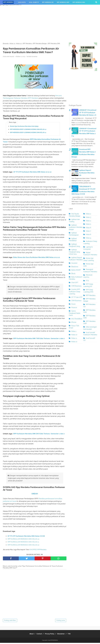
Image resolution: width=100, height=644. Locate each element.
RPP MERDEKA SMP (63, 2)
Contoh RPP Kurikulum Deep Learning (75, 292)
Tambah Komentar (32, 58)
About (29, 635)
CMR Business (76, 286)
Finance (74, 308)
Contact (38, 635)
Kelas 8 (88, 234)
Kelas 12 (74, 342)
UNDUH (35, 495)
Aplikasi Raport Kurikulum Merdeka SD (87, 173)
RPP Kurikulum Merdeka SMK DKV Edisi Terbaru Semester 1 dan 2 (39, 435)
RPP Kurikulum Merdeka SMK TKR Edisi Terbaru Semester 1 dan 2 (39, 340)
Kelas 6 (88, 228)
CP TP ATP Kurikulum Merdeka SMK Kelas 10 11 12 (32, 173)
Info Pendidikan (77, 319)
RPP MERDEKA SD (48, 2)
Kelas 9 (88, 238)
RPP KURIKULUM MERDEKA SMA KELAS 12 (23, 546)
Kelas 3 (88, 217)
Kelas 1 (74, 331)
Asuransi (74, 263)
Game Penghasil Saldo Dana (75, 313)
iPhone (74, 322)
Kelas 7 (88, 231)
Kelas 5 (88, 224)
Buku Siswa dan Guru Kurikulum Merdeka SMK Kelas (34, 258)
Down (73, 304)
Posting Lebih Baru (10, 622)
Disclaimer (62, 635)
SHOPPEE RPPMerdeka (38, 551)
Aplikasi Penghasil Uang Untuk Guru (74, 252)
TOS (72, 635)
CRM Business (76, 301)
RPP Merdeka (91, 295)
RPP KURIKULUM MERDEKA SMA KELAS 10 (23, 540)
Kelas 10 (74, 335)
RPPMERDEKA (54, 641)
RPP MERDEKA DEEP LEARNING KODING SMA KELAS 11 (28, 134)
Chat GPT (75, 283)
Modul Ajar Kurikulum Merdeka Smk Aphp (24, 127)
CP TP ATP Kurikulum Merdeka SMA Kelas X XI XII (26, 537)
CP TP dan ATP (77, 297)
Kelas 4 (88, 221)
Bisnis (73, 274)
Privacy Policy (50, 635)
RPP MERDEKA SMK (11, 7)
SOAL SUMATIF (34, 2)
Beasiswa (75, 267)
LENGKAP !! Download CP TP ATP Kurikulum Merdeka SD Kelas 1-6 (88, 113)
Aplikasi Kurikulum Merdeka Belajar (76, 227)
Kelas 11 (74, 338)
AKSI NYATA (22, 2)
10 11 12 (57, 258)
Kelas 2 (88, 214)
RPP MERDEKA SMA (79, 2)
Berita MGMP (76, 270)
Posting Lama (61, 622)
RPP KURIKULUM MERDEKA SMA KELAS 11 (23, 543)
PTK (87, 281)
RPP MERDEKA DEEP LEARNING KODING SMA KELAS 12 (28, 130)
